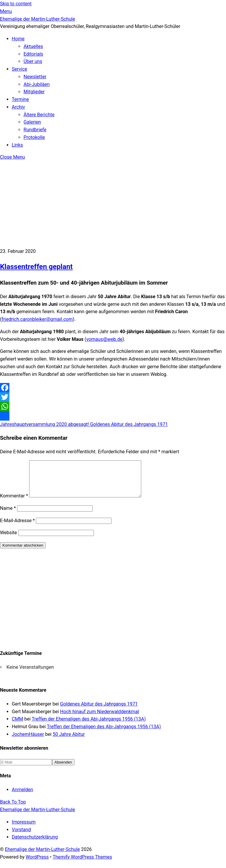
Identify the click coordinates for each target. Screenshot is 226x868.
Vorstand (21, 837)
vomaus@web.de (104, 339)
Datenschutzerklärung (35, 844)
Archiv (18, 107)
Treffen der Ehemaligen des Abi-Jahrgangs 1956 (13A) (89, 726)
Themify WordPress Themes (82, 864)
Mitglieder (34, 92)
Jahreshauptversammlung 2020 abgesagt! (44, 424)
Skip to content (16, 4)
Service (19, 69)
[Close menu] (13, 157)
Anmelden (22, 797)
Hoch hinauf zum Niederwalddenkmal (99, 719)
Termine (20, 99)
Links (17, 145)
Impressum (24, 829)
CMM (18, 726)
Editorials (33, 54)
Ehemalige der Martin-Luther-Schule (43, 856)
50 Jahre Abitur (69, 741)
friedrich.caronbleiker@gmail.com (37, 319)
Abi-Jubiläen (37, 84)
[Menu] (6, 11)
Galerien (32, 122)
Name (8, 515)
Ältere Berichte (39, 115)
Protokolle (34, 137)
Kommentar (14, 503)
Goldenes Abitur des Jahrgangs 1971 (128, 424)
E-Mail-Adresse (17, 528)
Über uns (33, 61)
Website (9, 540)
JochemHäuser (28, 741)
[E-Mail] (26, 769)
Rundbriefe (35, 130)
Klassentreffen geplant (36, 267)
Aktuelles (33, 46)
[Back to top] (13, 809)
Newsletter (35, 77)
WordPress (37, 864)
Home (18, 39)
